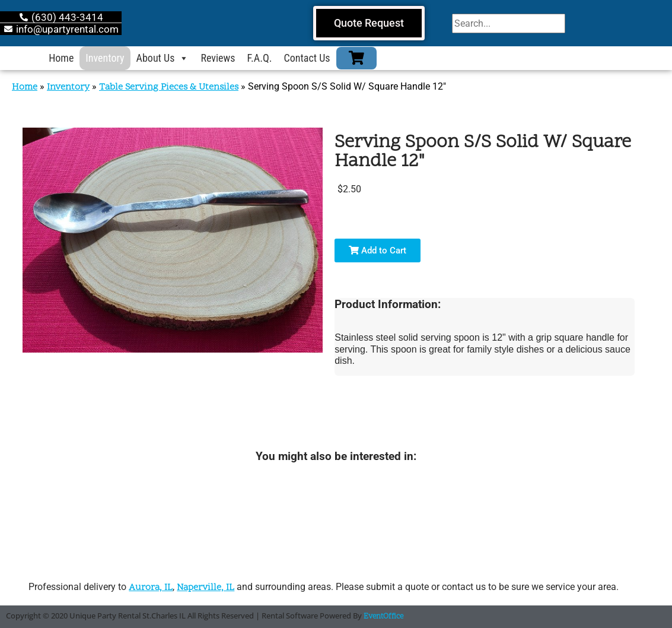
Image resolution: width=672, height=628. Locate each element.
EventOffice (383, 617)
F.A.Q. (259, 58)
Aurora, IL (151, 588)
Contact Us (307, 58)
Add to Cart (378, 250)
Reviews (218, 58)
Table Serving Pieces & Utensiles (169, 87)
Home (61, 58)
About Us (163, 58)
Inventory (105, 58)
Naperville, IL (206, 588)
